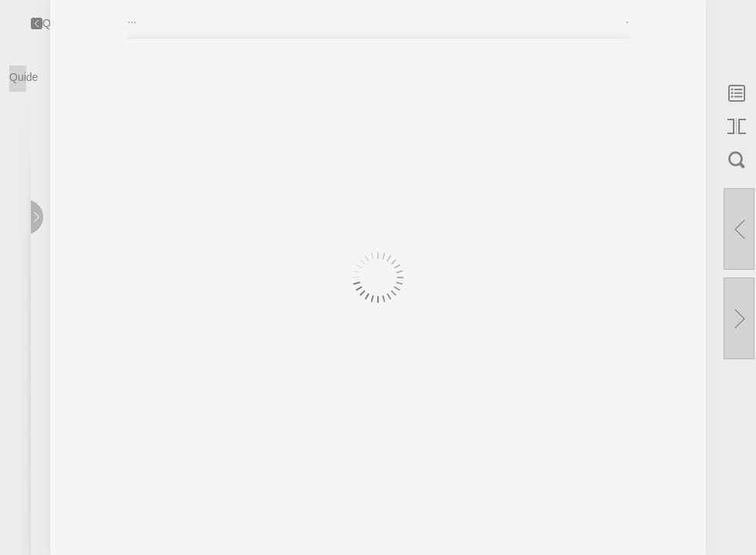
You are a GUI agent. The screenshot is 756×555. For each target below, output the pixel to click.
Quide (18, 77)
